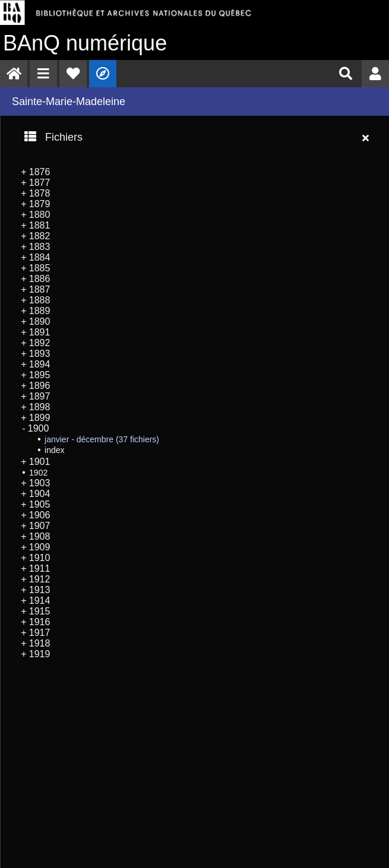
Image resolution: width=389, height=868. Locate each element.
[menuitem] (14, 74)
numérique (85, 43)
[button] (43, 74)
